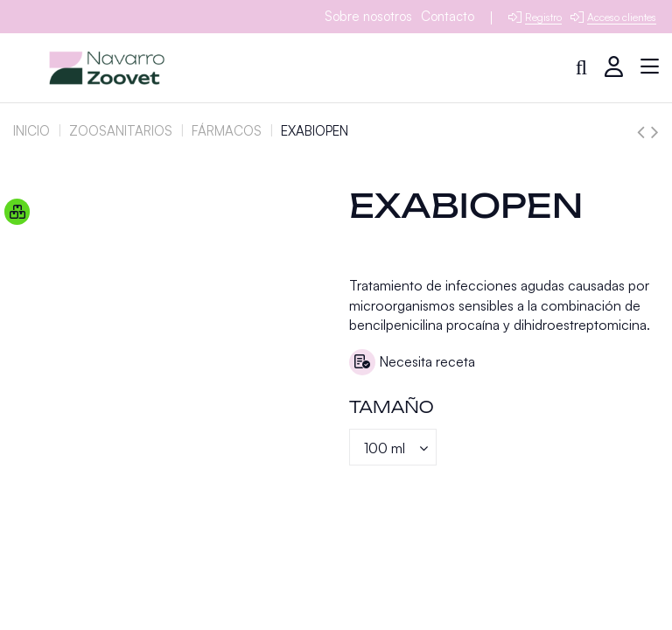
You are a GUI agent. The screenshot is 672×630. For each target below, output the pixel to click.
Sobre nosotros (368, 16)
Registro (543, 17)
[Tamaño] (393, 447)
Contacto (448, 16)
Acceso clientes (622, 17)
